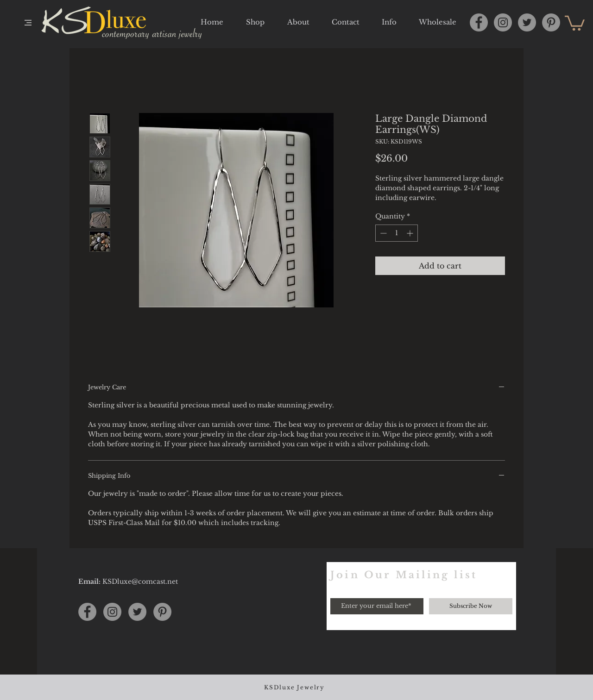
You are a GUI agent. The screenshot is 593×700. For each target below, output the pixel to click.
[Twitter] (527, 22)
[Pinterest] (551, 22)
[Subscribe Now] (471, 606)
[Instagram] (503, 22)
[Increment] (411, 233)
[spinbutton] (397, 233)
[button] (28, 23)
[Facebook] (479, 22)
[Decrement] (382, 233)
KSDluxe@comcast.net (140, 581)
